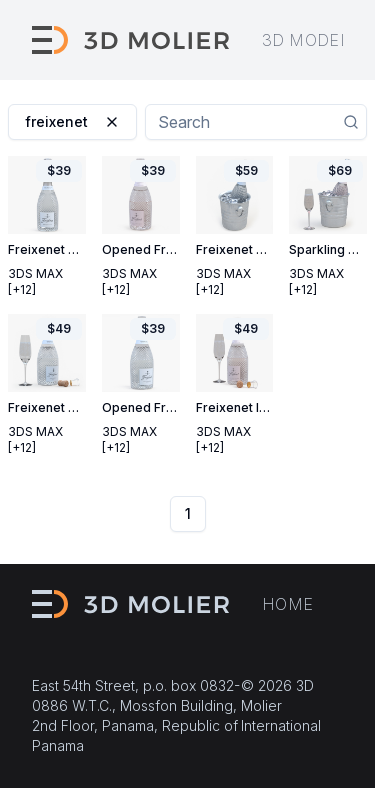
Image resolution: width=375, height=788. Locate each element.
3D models (311, 40)
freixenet (72, 121)
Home (288, 604)
